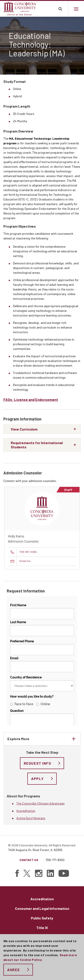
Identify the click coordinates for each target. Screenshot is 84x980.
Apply (37, 779)
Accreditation (26, 811)
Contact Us (29, 860)
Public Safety (42, 918)
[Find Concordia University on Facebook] (17, 873)
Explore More (18, 739)
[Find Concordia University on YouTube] (64, 873)
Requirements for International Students (37, 445)
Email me (25, 561)
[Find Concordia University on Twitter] (27, 873)
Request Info (37, 763)
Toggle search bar (60, 9)
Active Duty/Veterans (31, 818)
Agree (14, 970)
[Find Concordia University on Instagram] (39, 873)
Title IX (42, 928)
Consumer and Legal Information (42, 908)
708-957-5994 (28, 552)
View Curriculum (24, 429)
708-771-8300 (55, 860)
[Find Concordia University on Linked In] (50, 873)
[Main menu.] (76, 9)
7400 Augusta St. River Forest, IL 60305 (35, 850)
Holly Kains (16, 536)
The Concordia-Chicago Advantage (40, 803)
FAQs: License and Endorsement (31, 399)
